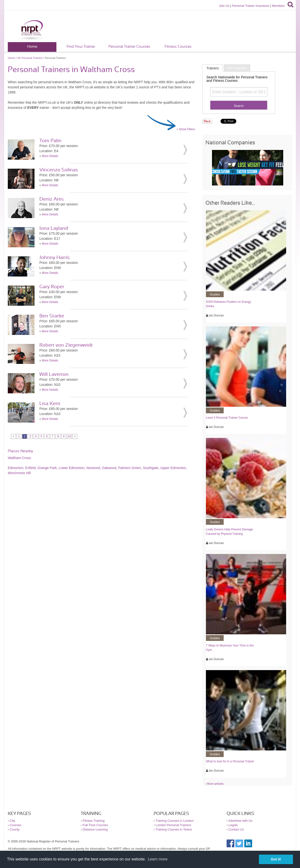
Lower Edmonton (71, 468)
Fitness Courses (178, 47)
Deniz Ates (52, 199)
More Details (50, 156)
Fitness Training (94, 821)
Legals (233, 825)
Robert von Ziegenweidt (66, 345)
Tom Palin (50, 141)
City (12, 821)
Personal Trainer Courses (129, 47)
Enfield (31, 468)
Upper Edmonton (173, 468)
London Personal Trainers (173, 825)
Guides (215, 294)
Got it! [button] (276, 859)
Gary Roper (52, 287)
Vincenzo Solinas (59, 170)
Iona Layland (54, 228)
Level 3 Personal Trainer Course (227, 418)
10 (69, 436)
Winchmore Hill (19, 473)
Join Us (224, 6)
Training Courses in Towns (174, 829)
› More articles (214, 784)
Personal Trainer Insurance (251, 6)
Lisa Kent (50, 404)
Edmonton (16, 468)
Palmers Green (130, 468)
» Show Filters (186, 129)
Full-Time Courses (95, 825)
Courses (16, 825)
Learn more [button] (158, 859)
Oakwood (109, 468)
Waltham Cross (19, 458)
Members (278, 6)
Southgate (151, 468)
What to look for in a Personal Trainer (230, 761)
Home (32, 47)
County (15, 829)
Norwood (93, 468)
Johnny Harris (55, 258)
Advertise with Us (240, 821)
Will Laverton (54, 374)
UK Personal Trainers (30, 58)
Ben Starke (52, 316)
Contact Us (236, 829)
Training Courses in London (175, 821)
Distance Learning (95, 829)
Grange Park (47, 468)
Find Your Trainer (81, 47)
